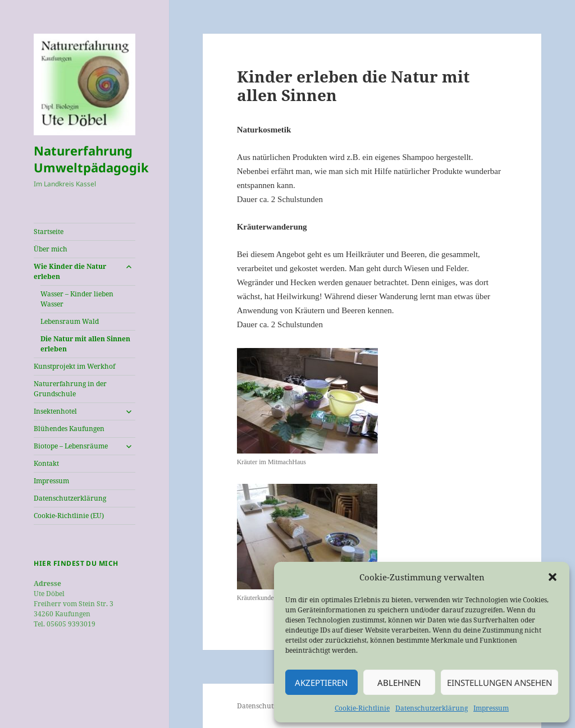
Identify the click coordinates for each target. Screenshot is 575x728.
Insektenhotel (55, 411)
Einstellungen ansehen (499, 683)
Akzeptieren (321, 683)
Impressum (491, 708)
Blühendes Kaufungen (69, 429)
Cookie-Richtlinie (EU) (69, 516)
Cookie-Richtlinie (362, 708)
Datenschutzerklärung (432, 708)
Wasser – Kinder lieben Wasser (77, 299)
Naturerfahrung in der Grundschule (70, 389)
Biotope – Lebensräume (71, 446)
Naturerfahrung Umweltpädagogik (91, 159)
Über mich (51, 249)
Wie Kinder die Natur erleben (70, 271)
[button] (553, 577)
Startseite (49, 232)
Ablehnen (399, 683)
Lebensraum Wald (70, 321)
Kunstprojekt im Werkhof (74, 366)
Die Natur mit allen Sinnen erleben (85, 344)
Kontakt (46, 463)
